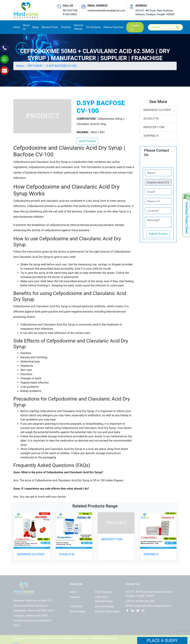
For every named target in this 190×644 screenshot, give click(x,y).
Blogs (36, 27)
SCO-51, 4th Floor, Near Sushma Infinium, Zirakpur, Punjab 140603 (155, 13)
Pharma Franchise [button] (114, 27)
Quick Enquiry (87, 141)
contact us (135, 27)
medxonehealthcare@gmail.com (106, 11)
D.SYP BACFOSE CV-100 (61, 66)
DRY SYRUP (35, 66)
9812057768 (70, 11)
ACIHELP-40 (151, 119)
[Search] (168, 27)
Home (17, 27)
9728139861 (70, 14)
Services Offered (79, 27)
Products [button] (66, 27)
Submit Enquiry (158, 234)
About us (26, 27)
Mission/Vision (50, 27)
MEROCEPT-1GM (154, 127)
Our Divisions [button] (93, 27)
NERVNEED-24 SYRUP (157, 110)
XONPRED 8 (151, 136)
